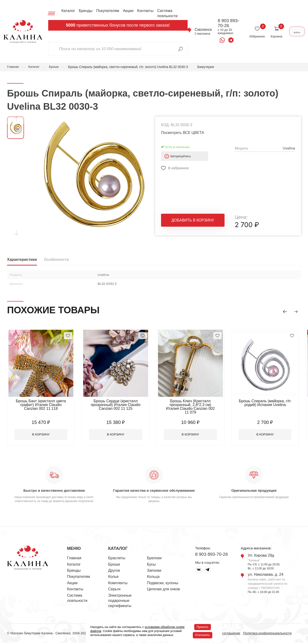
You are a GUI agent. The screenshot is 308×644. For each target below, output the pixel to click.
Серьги (114, 590)
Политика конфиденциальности (267, 634)
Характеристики (22, 260)
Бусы (151, 566)
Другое (114, 572)
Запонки (154, 572)
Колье (113, 578)
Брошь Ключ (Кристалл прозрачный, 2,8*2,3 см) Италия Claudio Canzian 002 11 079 (197, 405)
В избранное (178, 168)
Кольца (153, 578)
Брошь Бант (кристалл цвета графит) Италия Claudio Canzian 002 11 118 (42, 405)
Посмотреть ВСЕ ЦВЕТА (183, 133)
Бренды (84, 11)
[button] (282, 311)
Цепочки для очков (163, 590)
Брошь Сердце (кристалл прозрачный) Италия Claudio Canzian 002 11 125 (120, 405)
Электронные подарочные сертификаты (120, 602)
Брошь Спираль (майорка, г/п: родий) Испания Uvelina (275, 403)
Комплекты (118, 584)
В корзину (42, 435)
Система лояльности (166, 13)
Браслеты (117, 559)
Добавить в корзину (193, 222)
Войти (292, 31)
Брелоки (154, 559)
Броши (55, 67)
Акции (127, 11)
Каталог (67, 11)
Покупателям (106, 11)
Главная (13, 67)
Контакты (144, 11)
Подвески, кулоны (163, 584)
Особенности (56, 260)
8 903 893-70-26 (223, 23)
